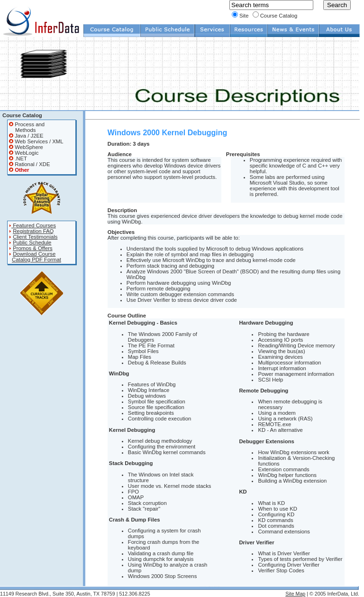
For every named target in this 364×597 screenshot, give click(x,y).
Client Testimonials (35, 237)
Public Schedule (32, 243)
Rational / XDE (29, 164)
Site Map (295, 594)
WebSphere (26, 147)
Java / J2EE (26, 136)
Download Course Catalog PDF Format (35, 257)
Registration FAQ (33, 231)
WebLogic (24, 153)
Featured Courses (32, 225)
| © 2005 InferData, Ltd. (332, 594)
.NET (18, 159)
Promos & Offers (33, 248)
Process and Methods (27, 127)
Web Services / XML (36, 141)
